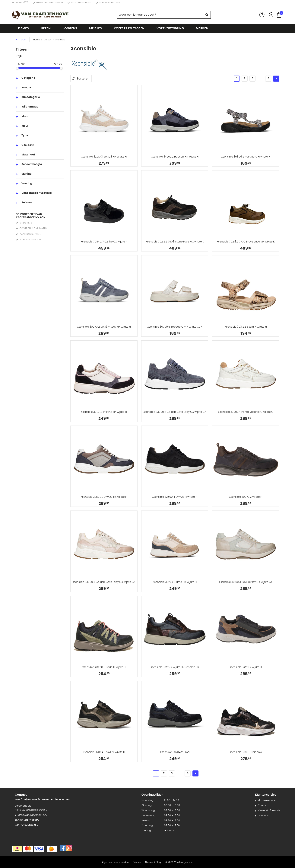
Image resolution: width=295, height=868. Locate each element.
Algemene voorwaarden (115, 862)
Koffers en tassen (129, 28)
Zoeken (207, 15)
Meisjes (95, 28)
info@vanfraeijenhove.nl (32, 815)
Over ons (263, 816)
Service (262, 15)
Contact (263, 806)
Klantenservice (267, 800)
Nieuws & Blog (153, 862)
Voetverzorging (170, 28)
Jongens (70, 28)
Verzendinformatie (269, 811)
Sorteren (83, 79)
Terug (23, 40)
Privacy (137, 862)
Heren (46, 28)
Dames (23, 28)
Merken (202, 28)
